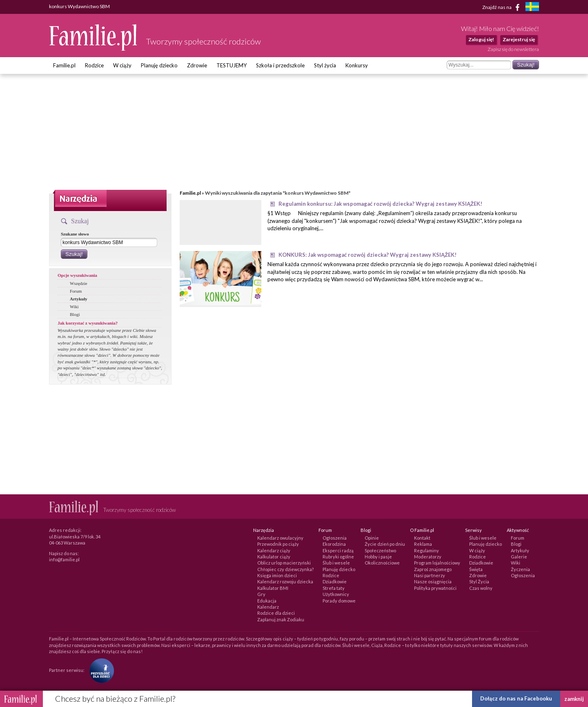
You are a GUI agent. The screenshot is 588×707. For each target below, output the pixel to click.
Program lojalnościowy (437, 563)
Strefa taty (334, 588)
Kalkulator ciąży (274, 557)
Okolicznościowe (382, 563)
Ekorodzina (334, 544)
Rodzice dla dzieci (276, 613)
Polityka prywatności (435, 588)
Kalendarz (268, 607)
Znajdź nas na (502, 7)
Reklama (423, 544)
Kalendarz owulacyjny (280, 538)
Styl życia (325, 65)
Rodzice (94, 65)
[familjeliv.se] (532, 8)
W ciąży (122, 65)
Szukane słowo (75, 234)
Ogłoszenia (335, 538)
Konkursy (357, 65)
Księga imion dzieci (277, 575)
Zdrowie (197, 65)
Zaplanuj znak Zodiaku (281, 619)
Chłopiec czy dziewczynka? (285, 569)
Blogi (75, 314)
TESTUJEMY (232, 65)
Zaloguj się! (481, 39)
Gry (261, 594)
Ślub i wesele (336, 563)
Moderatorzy (428, 557)
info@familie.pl (64, 559)
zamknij (574, 699)
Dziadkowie (335, 581)
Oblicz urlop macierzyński (284, 563)
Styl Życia (479, 581)
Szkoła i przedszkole (280, 65)
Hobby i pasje (378, 557)
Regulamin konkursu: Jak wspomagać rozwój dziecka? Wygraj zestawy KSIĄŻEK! (380, 204)
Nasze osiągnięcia (433, 581)
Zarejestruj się (519, 39)
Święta (476, 569)
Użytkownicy (336, 594)
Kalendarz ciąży (274, 550)
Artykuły (79, 299)
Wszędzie (79, 283)
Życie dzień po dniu (385, 544)
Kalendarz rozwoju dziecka (285, 581)
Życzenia (520, 569)
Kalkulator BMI (273, 588)
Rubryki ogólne (338, 557)
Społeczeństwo (380, 550)
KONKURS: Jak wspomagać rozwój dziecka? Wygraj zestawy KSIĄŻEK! (367, 255)
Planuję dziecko (159, 65)
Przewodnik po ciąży (278, 544)
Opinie (372, 538)
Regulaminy (427, 550)
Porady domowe (339, 601)
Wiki (74, 307)
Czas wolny (481, 588)
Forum (76, 291)
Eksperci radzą (338, 550)
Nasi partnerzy (430, 575)
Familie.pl (64, 65)
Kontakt (422, 538)
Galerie (519, 557)
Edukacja (267, 601)
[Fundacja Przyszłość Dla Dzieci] (100, 670)
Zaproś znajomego (433, 569)
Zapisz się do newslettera (513, 49)
